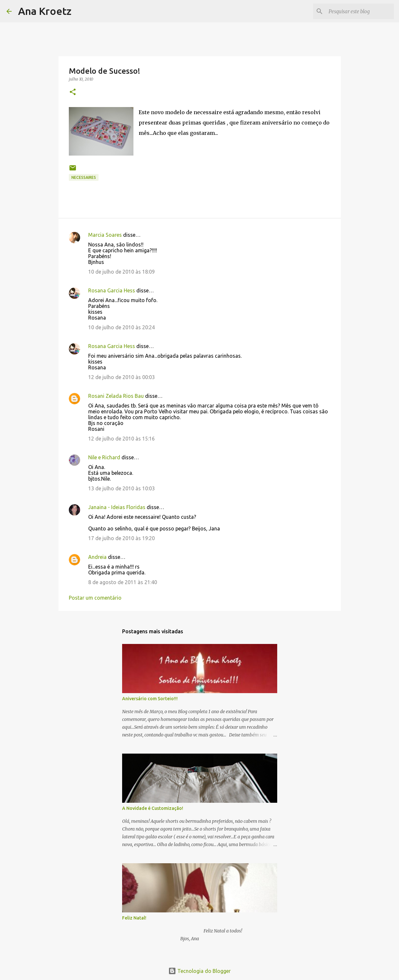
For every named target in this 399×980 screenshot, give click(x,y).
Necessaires (84, 177)
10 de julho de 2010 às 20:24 (121, 327)
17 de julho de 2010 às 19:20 (121, 538)
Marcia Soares (105, 235)
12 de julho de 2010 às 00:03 (121, 377)
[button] (73, 92)
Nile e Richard (104, 457)
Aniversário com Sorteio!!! (150, 699)
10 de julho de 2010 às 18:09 (121, 272)
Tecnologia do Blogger (199, 971)
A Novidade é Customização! (153, 808)
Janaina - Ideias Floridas (117, 507)
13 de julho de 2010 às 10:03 (121, 488)
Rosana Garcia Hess (112, 290)
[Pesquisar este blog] (360, 11)
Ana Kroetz (45, 11)
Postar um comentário (95, 598)
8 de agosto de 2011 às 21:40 (123, 582)
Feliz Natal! (134, 918)
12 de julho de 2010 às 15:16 (121, 439)
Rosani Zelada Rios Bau (116, 396)
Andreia (97, 557)
